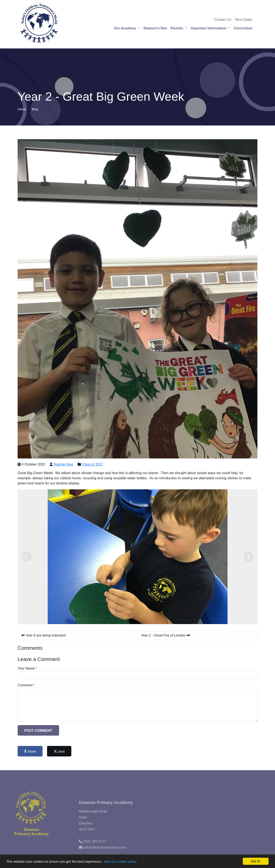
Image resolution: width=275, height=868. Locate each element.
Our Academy (125, 28)
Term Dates (243, 20)
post (59, 751)
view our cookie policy (120, 861)
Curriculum (243, 28)
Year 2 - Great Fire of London (165, 635)
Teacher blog (63, 464)
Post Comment (38, 731)
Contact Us (223, 20)
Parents (177, 28)
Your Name (26, 668)
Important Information (208, 28)
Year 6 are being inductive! (44, 635)
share (30, 751)
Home (22, 109)
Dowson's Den (155, 28)
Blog (35, 109)
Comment (25, 685)
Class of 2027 (93, 464)
